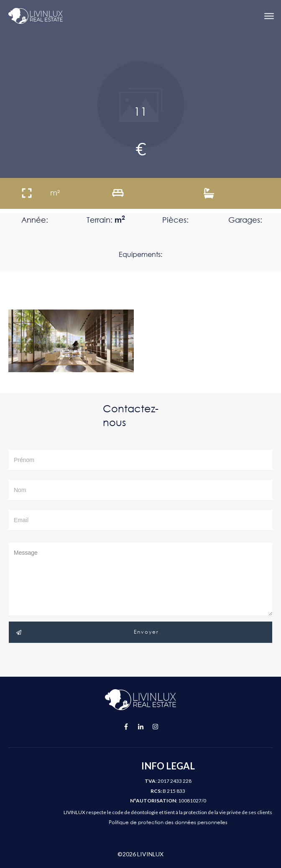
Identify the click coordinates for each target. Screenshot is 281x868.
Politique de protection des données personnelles (168, 822)
